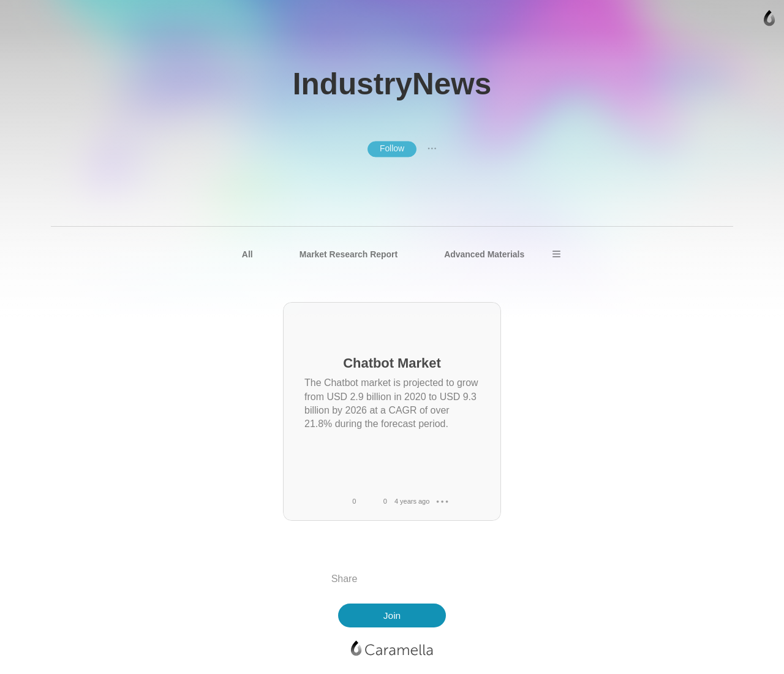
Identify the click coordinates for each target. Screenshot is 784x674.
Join (392, 615)
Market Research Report (349, 254)
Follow (392, 148)
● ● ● (432, 149)
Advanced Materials (484, 254)
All (247, 254)
